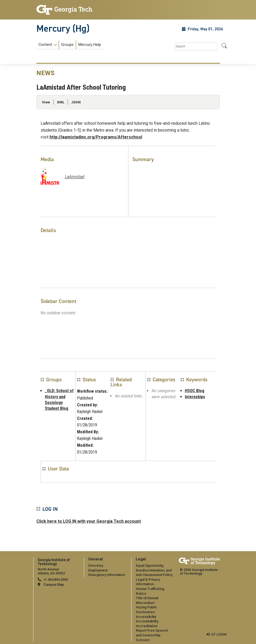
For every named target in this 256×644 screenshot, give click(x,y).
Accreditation (147, 626)
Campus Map (54, 585)
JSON (76, 102)
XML (61, 102)
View (46, 102)
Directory (96, 566)
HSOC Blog (195, 391)
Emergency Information (107, 575)
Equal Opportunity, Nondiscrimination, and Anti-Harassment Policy (154, 570)
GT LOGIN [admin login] (219, 634)
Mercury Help (90, 45)
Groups (67, 45)
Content (45, 45)
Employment (98, 570)
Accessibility (146, 617)
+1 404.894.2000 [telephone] (55, 580)
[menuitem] (70, 45)
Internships (195, 397)
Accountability (147, 621)
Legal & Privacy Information (148, 582)
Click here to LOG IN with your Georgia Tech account (89, 521)
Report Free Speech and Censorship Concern (152, 635)
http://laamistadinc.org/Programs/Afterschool (96, 137)
